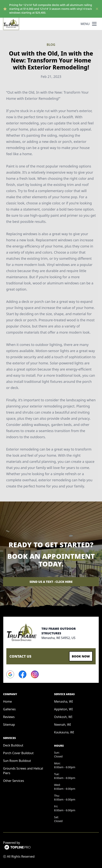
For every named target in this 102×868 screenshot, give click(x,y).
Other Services (14, 781)
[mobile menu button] (94, 24)
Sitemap (9, 725)
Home (8, 701)
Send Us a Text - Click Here (51, 582)
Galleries (9, 709)
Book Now (81, 656)
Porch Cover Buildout (18, 753)
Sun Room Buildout (17, 761)
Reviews (9, 717)
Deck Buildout (13, 745)
